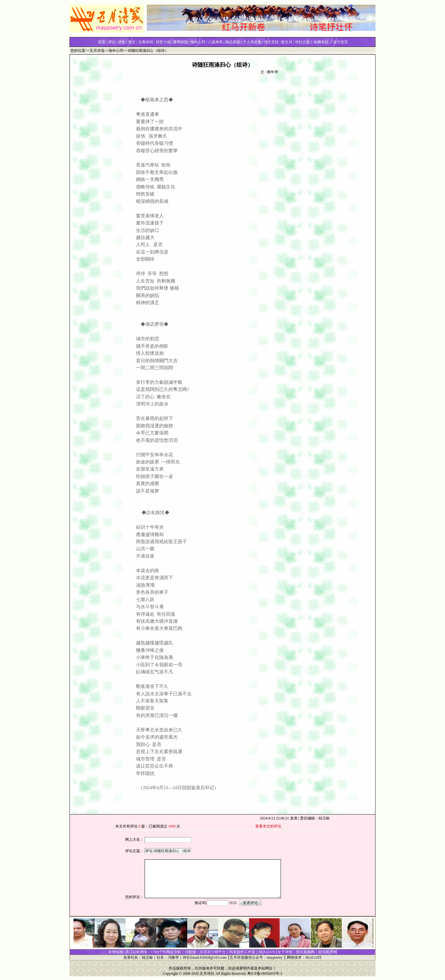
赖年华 (273, 72)
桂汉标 (147, 957)
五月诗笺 (97, 51)
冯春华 (173, 957)
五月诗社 (207, 974)
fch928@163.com (213, 957)
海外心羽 (116, 51)
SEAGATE (314, 957)
